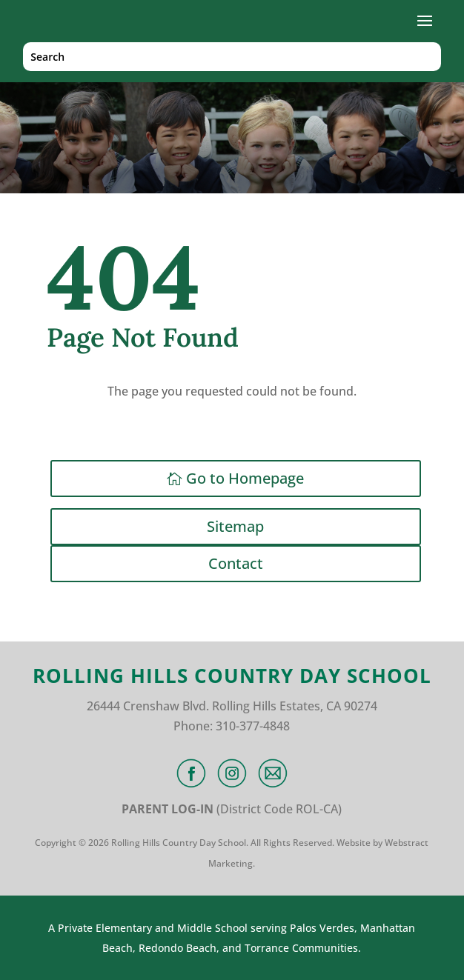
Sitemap (235, 526)
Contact (236, 563)
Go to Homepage (245, 478)
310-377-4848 (253, 726)
